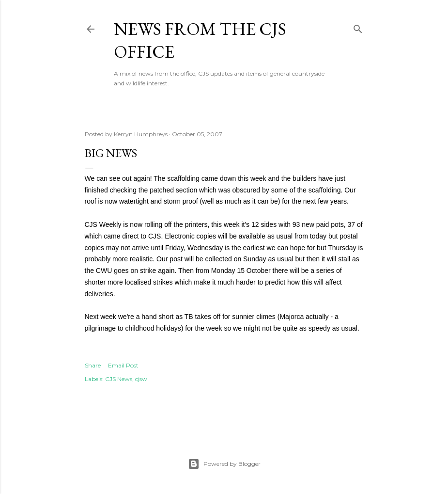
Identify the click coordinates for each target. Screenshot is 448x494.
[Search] (358, 27)
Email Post (123, 365)
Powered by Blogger (224, 464)
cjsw (141, 379)
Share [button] (93, 365)
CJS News (119, 379)
